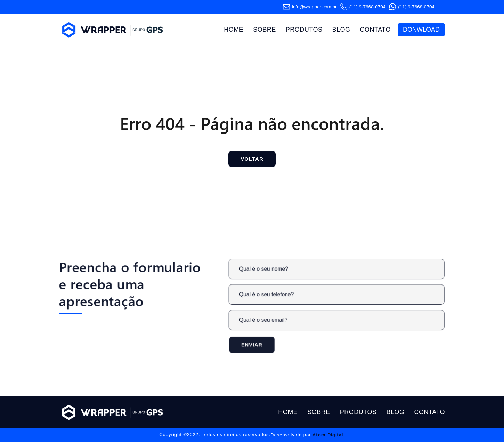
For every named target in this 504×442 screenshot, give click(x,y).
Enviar (259, 343)
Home (234, 30)
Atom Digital (328, 435)
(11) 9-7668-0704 (363, 7)
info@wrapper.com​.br (310, 7)
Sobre (265, 30)
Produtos (304, 30)
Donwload (421, 30)
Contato (375, 30)
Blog (341, 30)
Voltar (252, 159)
